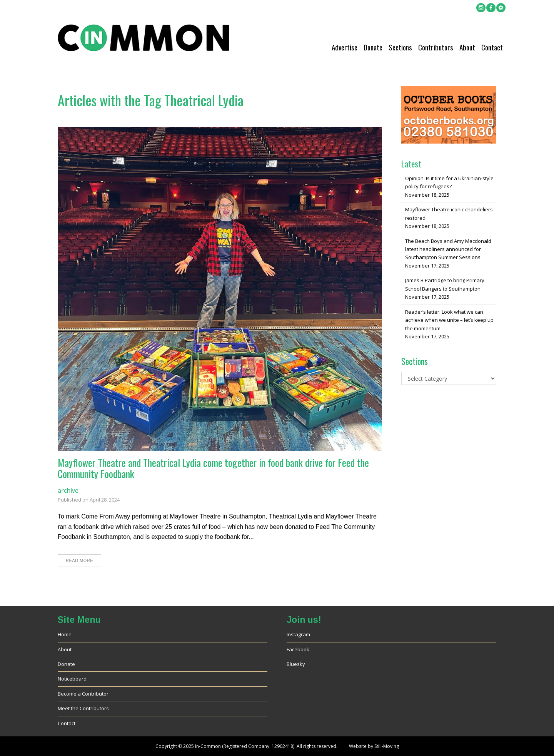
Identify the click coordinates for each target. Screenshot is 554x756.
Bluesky (296, 664)
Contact (492, 47)
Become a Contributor (83, 694)
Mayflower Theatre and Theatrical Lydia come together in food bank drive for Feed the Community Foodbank (213, 468)
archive (68, 490)
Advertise (345, 47)
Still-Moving (387, 746)
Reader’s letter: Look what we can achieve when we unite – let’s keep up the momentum (449, 320)
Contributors (436, 47)
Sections (400, 47)
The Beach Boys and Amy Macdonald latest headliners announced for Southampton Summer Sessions (448, 249)
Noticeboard (72, 679)
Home (65, 634)
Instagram (298, 634)
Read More (79, 560)
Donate (373, 47)
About (467, 47)
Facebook (298, 649)
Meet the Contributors (83, 708)
